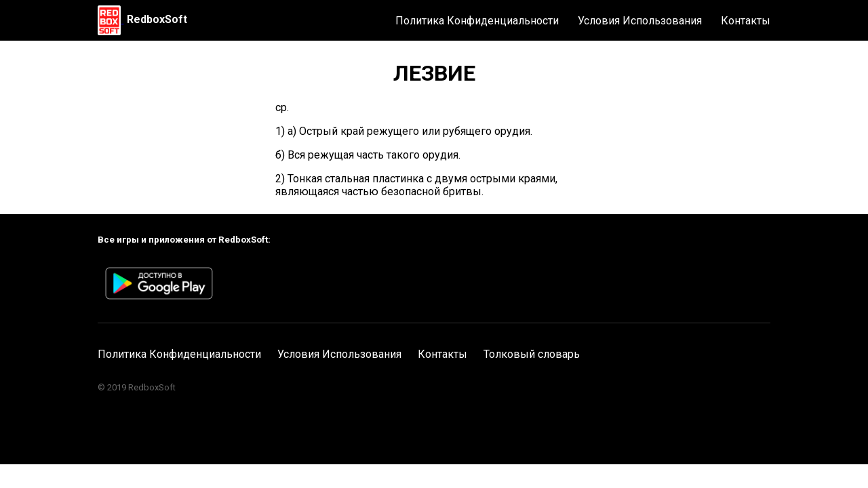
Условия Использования (640, 21)
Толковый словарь (532, 354)
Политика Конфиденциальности (477, 21)
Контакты (746, 21)
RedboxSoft (157, 19)
